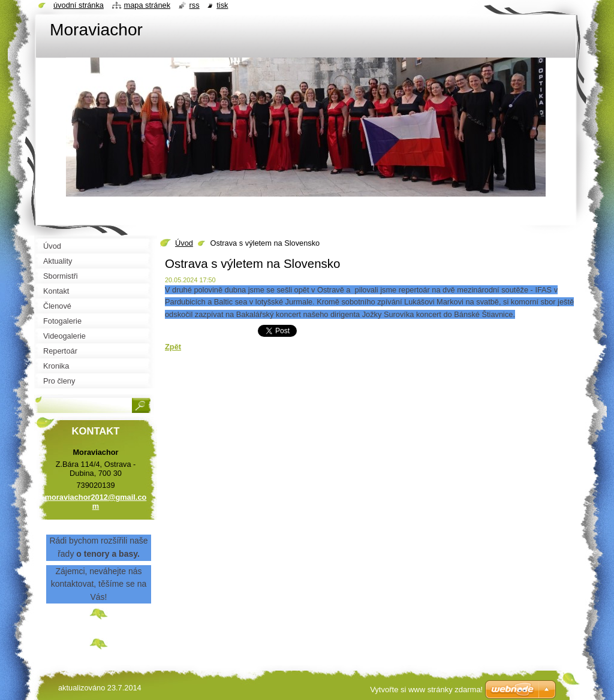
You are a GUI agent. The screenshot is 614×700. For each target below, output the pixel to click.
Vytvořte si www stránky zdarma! (426, 690)
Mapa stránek (148, 5)
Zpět (173, 347)
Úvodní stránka (79, 5)
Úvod (184, 243)
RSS (195, 5)
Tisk (222, 5)
